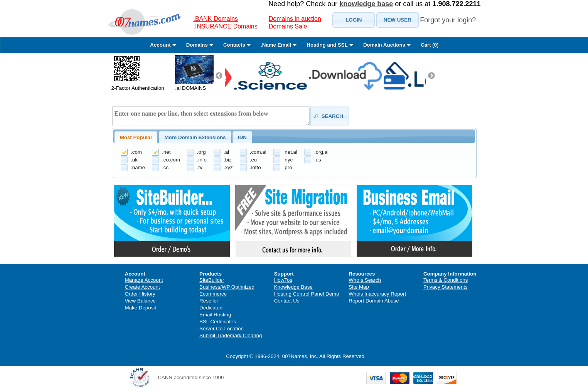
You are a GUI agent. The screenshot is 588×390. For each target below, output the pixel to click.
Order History (140, 294)
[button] (354, 20)
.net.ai (290, 152)
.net (166, 152)
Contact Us (287, 301)
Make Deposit (141, 308)
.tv (200, 167)
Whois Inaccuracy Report (377, 294)
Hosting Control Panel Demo (307, 294)
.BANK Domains (216, 19)
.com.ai (258, 152)
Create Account (142, 287)
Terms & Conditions (446, 280)
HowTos (283, 280)
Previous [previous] (219, 76)
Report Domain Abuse (374, 301)
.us (318, 160)
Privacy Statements (446, 287)
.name (138, 167)
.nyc (288, 160)
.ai (226, 152)
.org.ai (321, 152)
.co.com (171, 160)
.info (202, 160)
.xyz (228, 167)
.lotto (255, 167)
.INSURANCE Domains (226, 26)
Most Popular (136, 137)
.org (201, 152)
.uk (134, 160)
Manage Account (144, 280)
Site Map (359, 287)
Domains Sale (288, 26)
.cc (165, 167)
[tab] (136, 137)
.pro (288, 167)
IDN (242, 137)
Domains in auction (295, 19)
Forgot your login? (448, 20)
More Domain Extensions (195, 137)
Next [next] (431, 76)
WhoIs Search (365, 280)
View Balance (141, 301)
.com (136, 152)
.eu (254, 160)
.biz (228, 160)
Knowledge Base (293, 287)
